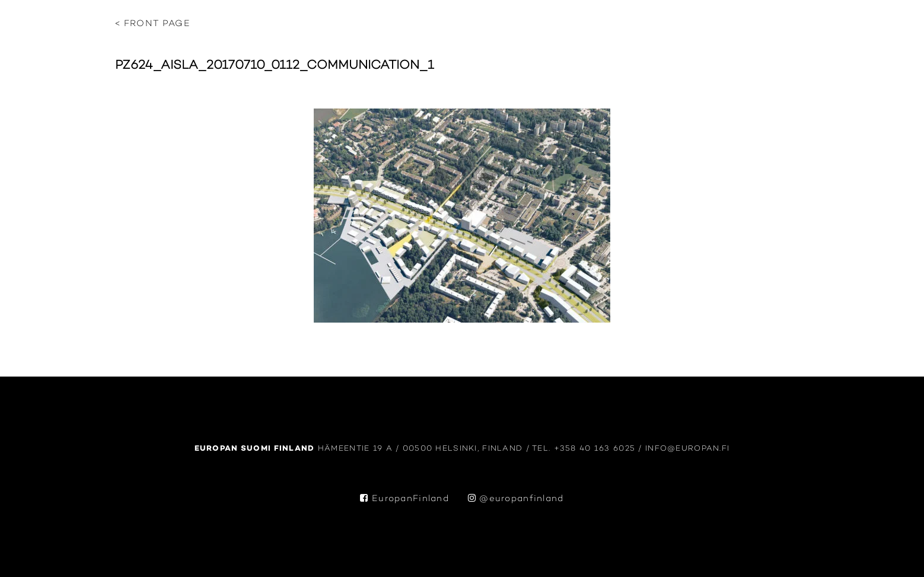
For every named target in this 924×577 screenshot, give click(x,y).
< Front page (153, 24)
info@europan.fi (687, 449)
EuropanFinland (404, 499)
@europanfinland (516, 499)
